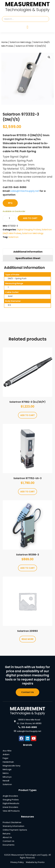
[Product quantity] (9, 218)
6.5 (9, 305)
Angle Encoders (10, 796)
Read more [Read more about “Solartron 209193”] (28, 639)
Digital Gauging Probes (29, 230)
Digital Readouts (11, 803)
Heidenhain (8, 762)
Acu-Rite (7, 751)
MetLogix (7, 769)
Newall (6, 781)
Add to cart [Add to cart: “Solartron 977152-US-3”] (28, 492)
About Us (7, 837)
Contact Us (8, 841)
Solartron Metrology (21, 42)
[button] (49, 57)
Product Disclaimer (12, 822)
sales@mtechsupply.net (25, 191)
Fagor (6, 758)
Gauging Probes (11, 800)
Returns (7, 834)
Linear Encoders (10, 807)
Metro (6, 773)
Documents (9, 845)
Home (5, 42)
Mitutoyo (7, 777)
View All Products (11, 811)
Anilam (6, 754)
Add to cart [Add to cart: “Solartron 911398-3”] (28, 568)
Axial (10, 296)
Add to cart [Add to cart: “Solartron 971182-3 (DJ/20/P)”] (28, 415)
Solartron (13, 237)
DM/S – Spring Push (17, 278)
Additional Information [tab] (28, 252)
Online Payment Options (15, 830)
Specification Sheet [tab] (28, 258)
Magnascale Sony (11, 766)
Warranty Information (13, 826)
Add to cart (30, 218)
